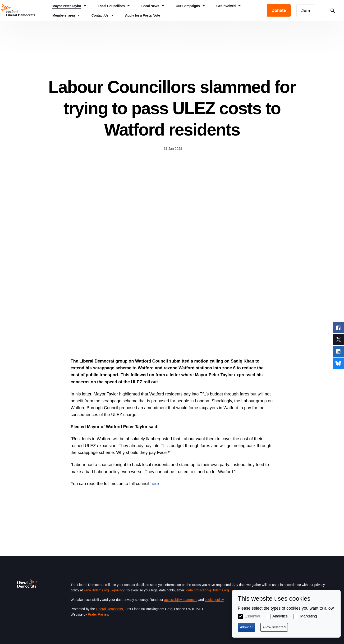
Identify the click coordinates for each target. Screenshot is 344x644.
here (155, 484)
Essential (252, 616)
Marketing (309, 616)
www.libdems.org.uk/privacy (104, 590)
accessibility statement (181, 600)
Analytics (280, 616)
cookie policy (214, 600)
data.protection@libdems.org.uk (210, 590)
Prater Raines (98, 614)
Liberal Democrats (109, 609)
